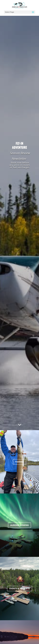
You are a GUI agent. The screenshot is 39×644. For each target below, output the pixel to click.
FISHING (19, 462)
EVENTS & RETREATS (20, 588)
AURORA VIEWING (19, 525)
